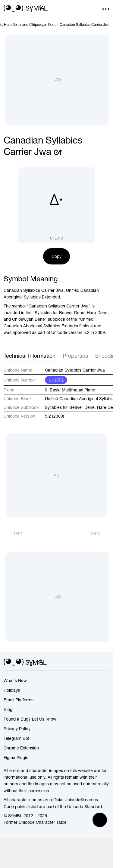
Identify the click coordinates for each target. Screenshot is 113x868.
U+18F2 (56, 380)
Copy (56, 256)
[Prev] (13, 534)
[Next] (100, 534)
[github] (95, 663)
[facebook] (106, 663)
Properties (75, 356)
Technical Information (30, 356)
